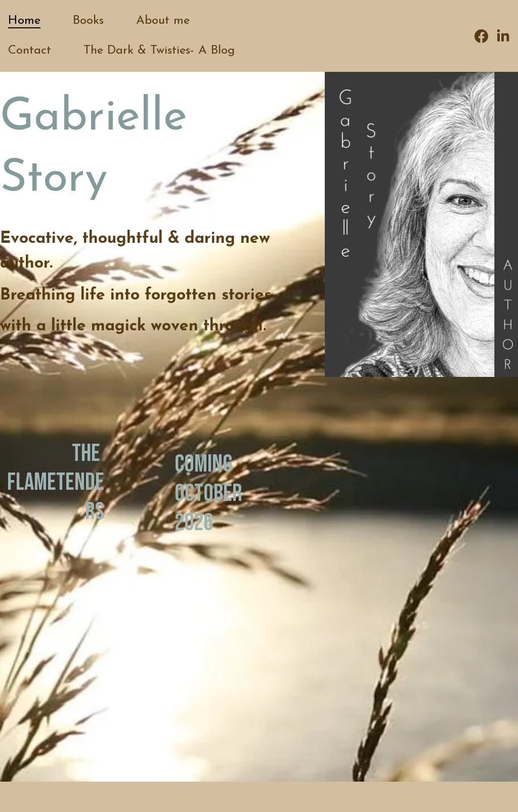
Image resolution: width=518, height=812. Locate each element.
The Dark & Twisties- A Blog (159, 51)
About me (163, 21)
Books (88, 21)
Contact (30, 51)
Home (24, 21)
